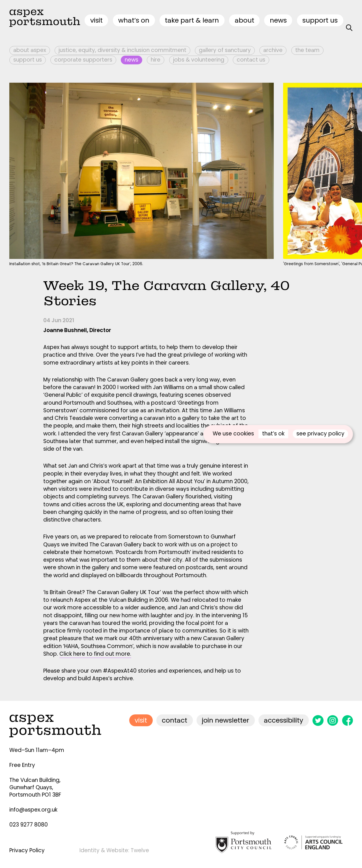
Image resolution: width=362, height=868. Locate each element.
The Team (307, 50)
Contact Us (251, 60)
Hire (156, 60)
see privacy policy (320, 434)
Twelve (140, 850)
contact (174, 720)
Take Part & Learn (192, 20)
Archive (273, 50)
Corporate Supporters (83, 60)
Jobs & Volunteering (199, 60)
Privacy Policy (27, 850)
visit (96, 20)
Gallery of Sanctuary (225, 50)
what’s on (134, 20)
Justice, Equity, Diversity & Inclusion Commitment (122, 50)
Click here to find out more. (95, 654)
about (244, 20)
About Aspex (30, 50)
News (278, 20)
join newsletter (226, 720)
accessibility (284, 720)
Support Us (320, 20)
